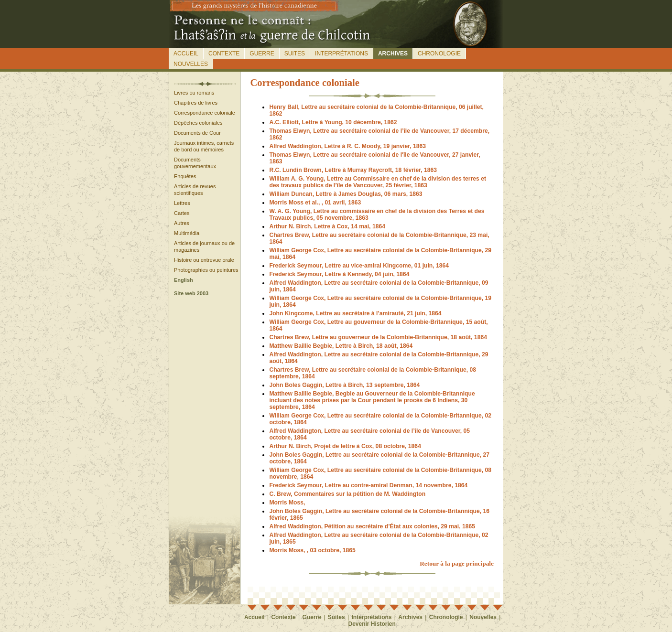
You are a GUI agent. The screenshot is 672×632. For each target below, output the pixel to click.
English (184, 280)
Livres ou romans (194, 93)
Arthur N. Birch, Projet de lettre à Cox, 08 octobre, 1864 (345, 446)
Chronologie (439, 54)
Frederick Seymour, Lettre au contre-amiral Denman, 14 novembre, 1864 (368, 485)
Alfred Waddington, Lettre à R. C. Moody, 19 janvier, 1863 (347, 146)
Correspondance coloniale (205, 113)
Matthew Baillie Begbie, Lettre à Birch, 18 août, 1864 (341, 346)
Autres (182, 223)
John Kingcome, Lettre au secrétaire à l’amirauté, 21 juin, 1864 (355, 313)
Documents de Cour (197, 133)
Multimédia (187, 233)
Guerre (262, 54)
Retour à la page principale (457, 563)
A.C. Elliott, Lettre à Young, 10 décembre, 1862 (333, 122)
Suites (295, 54)
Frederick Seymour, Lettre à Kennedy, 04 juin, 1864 (339, 274)
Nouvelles (191, 64)
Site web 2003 (191, 293)
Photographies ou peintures (206, 270)
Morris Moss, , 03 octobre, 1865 (312, 550)
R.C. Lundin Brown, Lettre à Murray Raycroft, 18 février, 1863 (353, 170)
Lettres (182, 203)
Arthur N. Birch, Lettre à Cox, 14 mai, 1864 (327, 226)
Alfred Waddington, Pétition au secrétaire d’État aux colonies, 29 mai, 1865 (372, 526)
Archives (393, 54)
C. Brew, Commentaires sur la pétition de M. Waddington (347, 494)
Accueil (186, 54)
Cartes (182, 213)
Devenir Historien (372, 624)
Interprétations (341, 54)
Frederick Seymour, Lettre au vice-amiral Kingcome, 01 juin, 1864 (359, 266)
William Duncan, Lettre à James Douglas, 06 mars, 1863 (346, 194)
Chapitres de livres (196, 103)
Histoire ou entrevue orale (204, 260)
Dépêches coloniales (198, 123)
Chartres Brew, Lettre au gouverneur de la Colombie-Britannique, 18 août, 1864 (378, 337)
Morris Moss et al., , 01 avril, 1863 (315, 203)
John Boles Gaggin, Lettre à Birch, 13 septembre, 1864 (344, 385)
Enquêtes (185, 176)
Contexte (224, 54)
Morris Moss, (287, 503)
